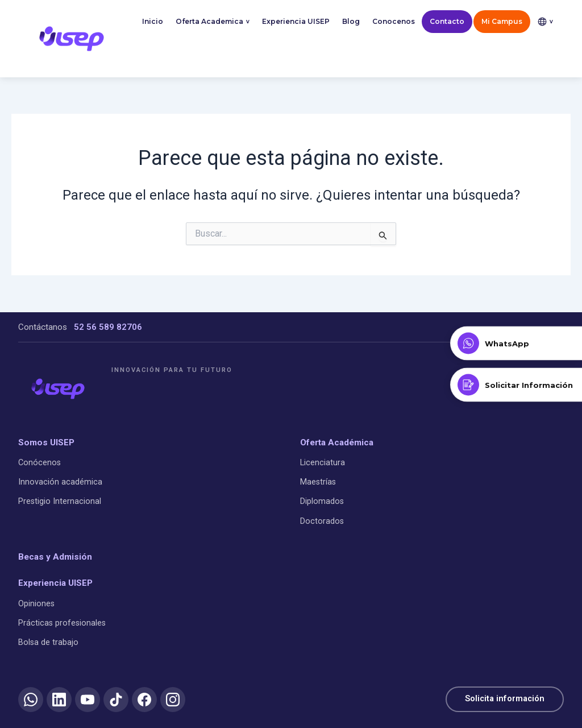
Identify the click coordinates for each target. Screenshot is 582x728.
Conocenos (394, 21)
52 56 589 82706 (108, 327)
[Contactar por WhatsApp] (516, 344)
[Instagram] (173, 700)
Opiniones (36, 603)
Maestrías (318, 482)
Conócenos (40, 463)
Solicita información (504, 699)
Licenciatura (323, 463)
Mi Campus (502, 21)
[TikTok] (116, 700)
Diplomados (322, 501)
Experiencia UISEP (296, 21)
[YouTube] (88, 700)
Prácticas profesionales (62, 623)
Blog (351, 21)
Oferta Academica (213, 22)
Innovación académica (60, 482)
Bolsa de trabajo (48, 642)
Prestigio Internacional (60, 501)
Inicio (153, 21)
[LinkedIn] (59, 700)
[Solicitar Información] (516, 385)
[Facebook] (144, 700)
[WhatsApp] (31, 700)
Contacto (447, 21)
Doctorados (322, 521)
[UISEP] (58, 388)
